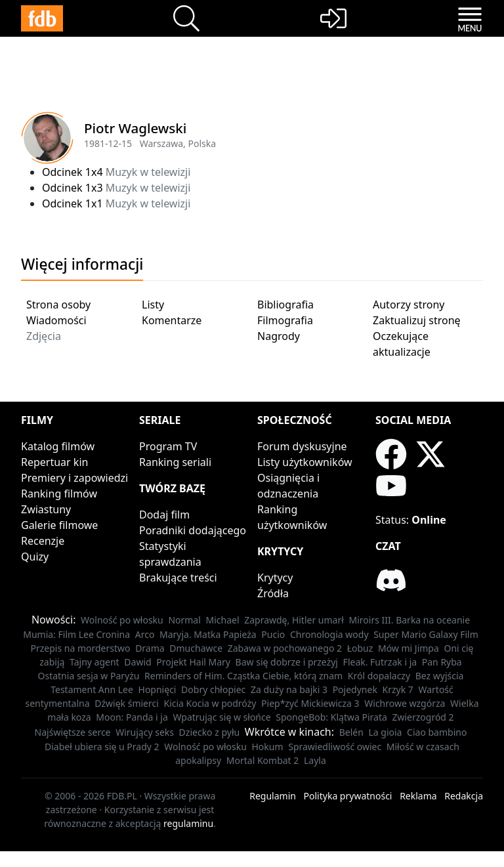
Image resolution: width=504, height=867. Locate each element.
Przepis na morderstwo (80, 648)
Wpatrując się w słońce (221, 717)
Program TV (168, 446)
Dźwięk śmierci (127, 703)
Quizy (35, 557)
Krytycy (275, 578)
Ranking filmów (59, 494)
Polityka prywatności (348, 796)
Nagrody (279, 336)
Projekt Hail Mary (193, 662)
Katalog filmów (58, 446)
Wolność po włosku (122, 620)
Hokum (268, 747)
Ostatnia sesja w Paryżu (89, 676)
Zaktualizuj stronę (417, 320)
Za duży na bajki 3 (289, 689)
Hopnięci (157, 689)
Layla (315, 760)
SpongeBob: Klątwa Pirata (331, 717)
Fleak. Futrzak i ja (380, 662)
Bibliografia (285, 305)
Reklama (418, 796)
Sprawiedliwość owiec (335, 747)
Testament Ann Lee (92, 689)
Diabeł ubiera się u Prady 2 (102, 747)
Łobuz (360, 648)
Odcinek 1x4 (73, 172)
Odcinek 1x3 (73, 188)
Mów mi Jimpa (409, 648)
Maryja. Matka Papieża (208, 634)
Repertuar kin (54, 462)
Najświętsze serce (73, 732)
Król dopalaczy (379, 676)
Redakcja (464, 796)
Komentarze (172, 320)
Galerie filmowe (59, 525)
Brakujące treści (178, 578)
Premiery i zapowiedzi (74, 478)
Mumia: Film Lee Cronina (76, 634)
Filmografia (285, 320)
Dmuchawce (196, 648)
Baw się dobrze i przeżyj (287, 662)
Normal (184, 620)
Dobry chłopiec (213, 689)
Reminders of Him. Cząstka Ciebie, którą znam (243, 676)
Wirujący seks (145, 732)
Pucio (273, 634)
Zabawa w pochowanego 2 (285, 648)
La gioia (385, 732)
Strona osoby (58, 305)
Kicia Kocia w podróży (210, 703)
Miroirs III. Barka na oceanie (410, 620)
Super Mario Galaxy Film (426, 634)
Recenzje (43, 541)
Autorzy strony (409, 305)
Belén (351, 732)
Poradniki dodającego (193, 530)
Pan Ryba (442, 662)
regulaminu (188, 823)
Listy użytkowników (305, 462)
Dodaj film (164, 515)
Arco (145, 634)
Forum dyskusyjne (302, 446)
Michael (222, 620)
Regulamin (273, 796)
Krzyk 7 (398, 689)
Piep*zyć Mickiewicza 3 (310, 703)
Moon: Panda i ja (132, 717)
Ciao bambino (437, 732)
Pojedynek (355, 689)
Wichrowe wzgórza (405, 703)
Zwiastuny (46, 509)
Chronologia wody (329, 634)
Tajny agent (94, 662)
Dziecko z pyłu (210, 732)
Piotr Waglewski (135, 128)
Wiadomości (56, 320)
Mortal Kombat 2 (263, 760)
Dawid (137, 662)
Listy (153, 305)
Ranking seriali (175, 462)
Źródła (273, 593)
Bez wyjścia (440, 676)
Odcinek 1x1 (73, 203)
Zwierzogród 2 (423, 717)
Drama (150, 648)
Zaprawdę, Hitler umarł (294, 620)
